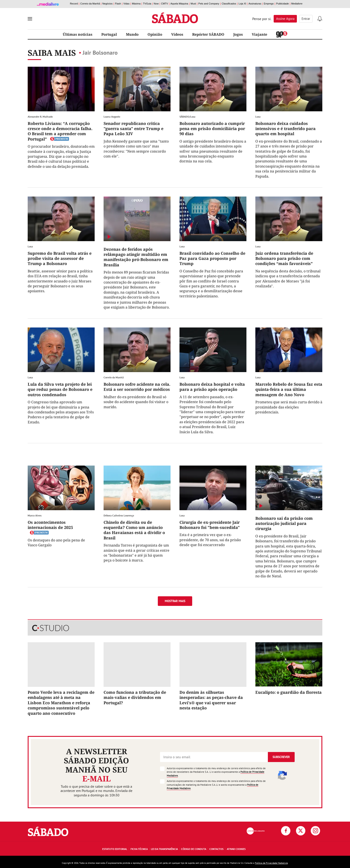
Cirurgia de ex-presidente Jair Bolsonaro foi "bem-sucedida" (210, 525)
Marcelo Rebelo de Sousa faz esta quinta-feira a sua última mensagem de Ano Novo (289, 389)
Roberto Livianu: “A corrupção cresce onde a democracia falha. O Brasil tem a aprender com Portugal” (60, 131)
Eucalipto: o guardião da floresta (289, 692)
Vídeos (177, 34)
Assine (285, 19)
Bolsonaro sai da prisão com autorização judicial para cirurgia (284, 523)
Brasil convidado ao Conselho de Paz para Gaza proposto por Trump (212, 258)
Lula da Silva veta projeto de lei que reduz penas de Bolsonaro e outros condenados (60, 389)
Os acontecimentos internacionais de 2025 (50, 525)
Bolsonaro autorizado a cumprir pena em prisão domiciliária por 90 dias (212, 129)
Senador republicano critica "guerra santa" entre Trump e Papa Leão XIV (133, 129)
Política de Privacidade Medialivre (271, 863)
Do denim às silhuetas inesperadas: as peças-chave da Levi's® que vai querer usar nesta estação (211, 700)
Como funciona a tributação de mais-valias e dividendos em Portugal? (135, 697)
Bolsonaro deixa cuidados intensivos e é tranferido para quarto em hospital (285, 129)
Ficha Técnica (139, 849)
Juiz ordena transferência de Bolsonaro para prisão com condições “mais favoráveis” (284, 258)
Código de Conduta (194, 849)
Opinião (155, 34)
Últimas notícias (78, 34)
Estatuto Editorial (115, 849)
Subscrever (281, 757)
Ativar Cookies (236, 849)
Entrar (306, 19)
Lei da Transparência (164, 849)
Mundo (132, 34)
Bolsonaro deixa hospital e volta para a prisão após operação (212, 387)
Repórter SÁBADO (208, 34)
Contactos (216, 849)
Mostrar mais (175, 601)
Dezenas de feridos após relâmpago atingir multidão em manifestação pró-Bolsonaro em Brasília (136, 257)
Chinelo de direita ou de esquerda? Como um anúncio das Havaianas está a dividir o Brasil (134, 530)
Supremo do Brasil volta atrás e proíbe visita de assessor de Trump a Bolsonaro (60, 258)
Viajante (259, 34)
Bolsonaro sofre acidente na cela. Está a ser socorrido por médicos (137, 387)
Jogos (238, 34)
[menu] (30, 19)
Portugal (109, 34)
